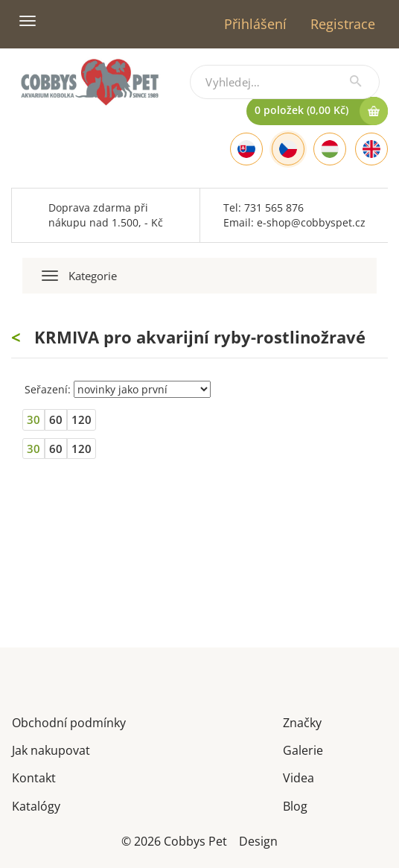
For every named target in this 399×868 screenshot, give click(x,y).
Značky (302, 722)
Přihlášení (255, 24)
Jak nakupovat (51, 749)
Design (258, 840)
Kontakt (34, 777)
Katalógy (36, 805)
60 (56, 419)
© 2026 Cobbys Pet (174, 840)
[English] (371, 149)
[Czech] (288, 149)
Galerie (303, 749)
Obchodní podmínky (69, 722)
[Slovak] (246, 149)
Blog (295, 805)
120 (82, 419)
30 (33, 419)
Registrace (343, 24)
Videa (299, 777)
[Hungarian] (330, 149)
